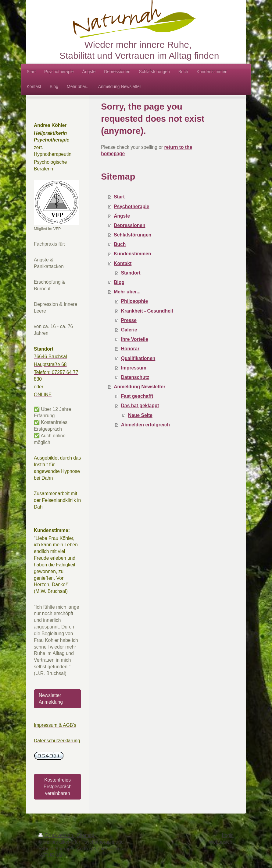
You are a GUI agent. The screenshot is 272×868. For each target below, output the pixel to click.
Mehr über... (127, 292)
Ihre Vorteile (135, 339)
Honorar (130, 349)
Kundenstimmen (132, 254)
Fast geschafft (137, 396)
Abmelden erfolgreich (145, 425)
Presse (129, 320)
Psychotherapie (131, 206)
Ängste (122, 216)
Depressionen (129, 225)
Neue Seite (140, 415)
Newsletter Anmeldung (51, 699)
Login (228, 835)
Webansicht (221, 842)
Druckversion (56, 835)
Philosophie (134, 301)
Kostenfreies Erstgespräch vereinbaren (58, 787)
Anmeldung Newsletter (140, 387)
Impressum (134, 368)
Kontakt (123, 263)
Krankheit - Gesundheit (147, 311)
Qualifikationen (138, 358)
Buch (120, 244)
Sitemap (86, 835)
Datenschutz (135, 377)
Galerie (129, 330)
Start (119, 197)
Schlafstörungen (132, 235)
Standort (131, 273)
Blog (119, 282)
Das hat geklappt (140, 406)
